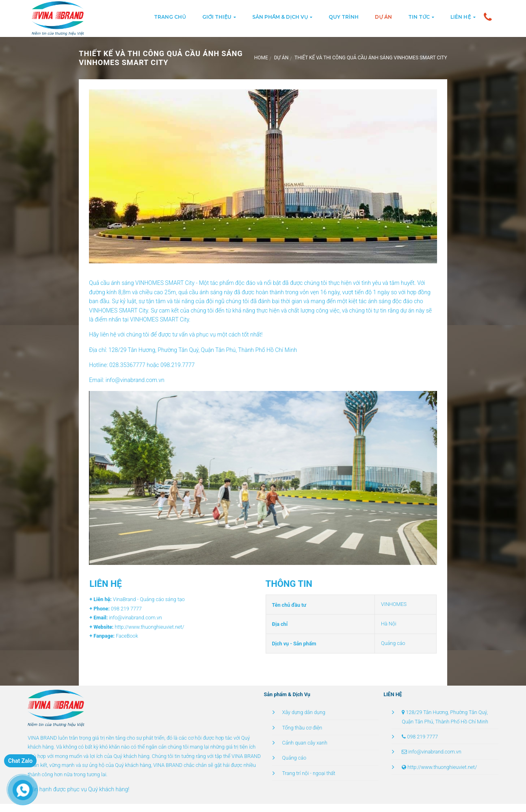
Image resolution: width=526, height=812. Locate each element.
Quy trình (344, 17)
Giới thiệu (217, 17)
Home (261, 58)
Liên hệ (461, 17)
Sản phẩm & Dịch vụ (280, 17)
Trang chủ (170, 17)
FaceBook (126, 636)
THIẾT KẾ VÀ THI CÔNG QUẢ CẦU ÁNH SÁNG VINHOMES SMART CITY (371, 58)
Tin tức (419, 17)
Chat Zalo (20, 761)
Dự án (383, 17)
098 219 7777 (422, 737)
